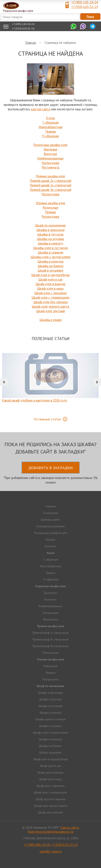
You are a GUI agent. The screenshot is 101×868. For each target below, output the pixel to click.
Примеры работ (50, 520)
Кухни (51, 118)
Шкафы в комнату (51, 243)
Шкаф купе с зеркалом (50, 293)
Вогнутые (50, 154)
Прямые (51, 212)
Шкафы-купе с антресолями (51, 257)
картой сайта (41, 109)
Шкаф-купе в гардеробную (51, 275)
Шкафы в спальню (51, 252)
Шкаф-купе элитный (50, 311)
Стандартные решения (50, 526)
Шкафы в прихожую (51, 230)
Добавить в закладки (51, 468)
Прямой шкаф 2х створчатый (51, 181)
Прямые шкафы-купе (50, 176)
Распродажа (50, 163)
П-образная (50, 136)
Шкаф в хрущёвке (51, 270)
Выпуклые (51, 149)
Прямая (51, 131)
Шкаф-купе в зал (50, 279)
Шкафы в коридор (51, 261)
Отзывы (50, 540)
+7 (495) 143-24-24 (85, 2)
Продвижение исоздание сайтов (51, 859)
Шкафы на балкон (51, 266)
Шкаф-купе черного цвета (50, 306)
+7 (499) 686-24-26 (37, 845)
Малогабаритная (51, 127)
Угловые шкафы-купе (51, 203)
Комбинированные (50, 158)
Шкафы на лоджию (51, 239)
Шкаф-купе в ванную (51, 284)
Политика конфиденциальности (51, 832)
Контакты (51, 546)
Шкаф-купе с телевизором (50, 297)
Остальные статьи (47, 419)
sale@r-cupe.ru (51, 851)
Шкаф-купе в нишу (50, 288)
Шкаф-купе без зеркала (51, 302)
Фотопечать (51, 167)
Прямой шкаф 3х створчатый (51, 185)
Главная (50, 506)
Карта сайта (70, 828)
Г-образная (51, 122)
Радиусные (51, 207)
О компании (50, 513)
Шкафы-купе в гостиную (51, 248)
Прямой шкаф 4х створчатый (51, 190)
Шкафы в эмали (51, 320)
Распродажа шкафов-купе (51, 533)
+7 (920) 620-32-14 (85, 7)
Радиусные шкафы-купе (50, 145)
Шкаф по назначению (50, 225)
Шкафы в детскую (50, 234)
